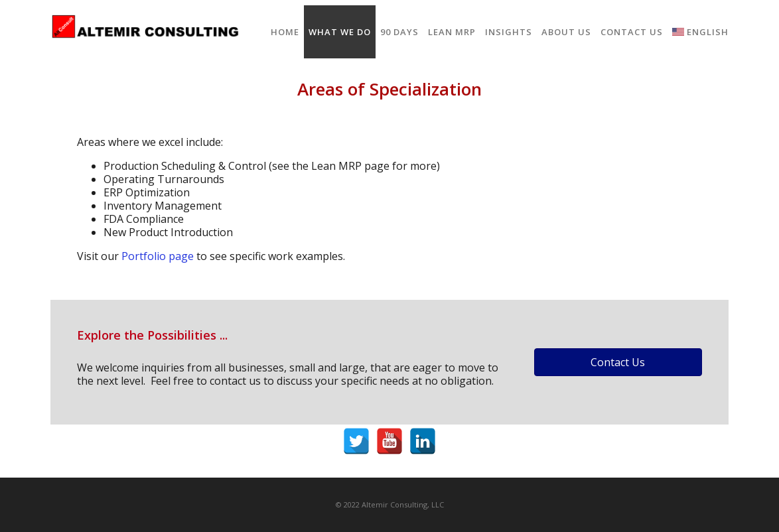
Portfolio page (158, 256)
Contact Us (632, 32)
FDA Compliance (144, 219)
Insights (509, 32)
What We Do (340, 32)
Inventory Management (163, 206)
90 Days (399, 32)
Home (285, 32)
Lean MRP (452, 32)
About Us (566, 32)
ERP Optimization (147, 192)
